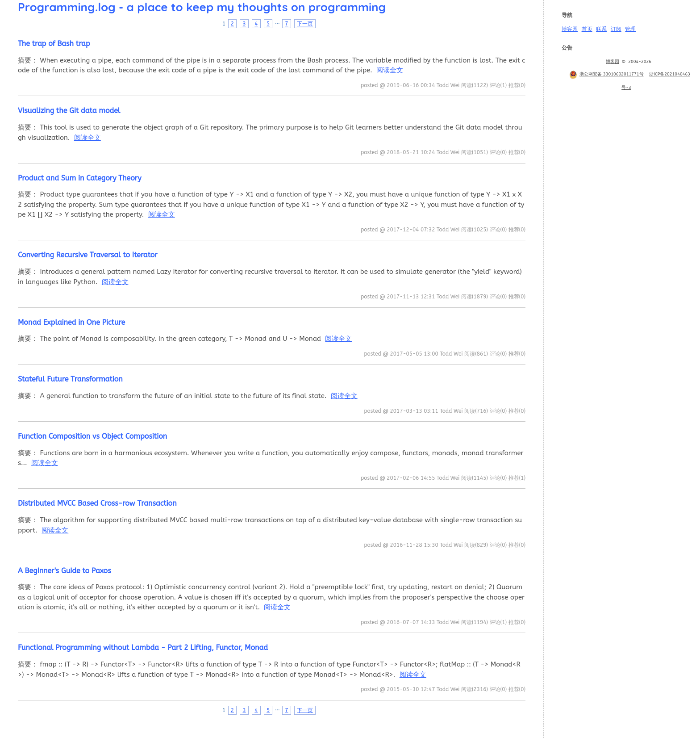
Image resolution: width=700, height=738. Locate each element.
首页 (587, 29)
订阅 (616, 29)
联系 (601, 29)
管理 (630, 29)
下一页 (305, 24)
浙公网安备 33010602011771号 (606, 74)
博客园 (570, 29)
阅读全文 (390, 70)
